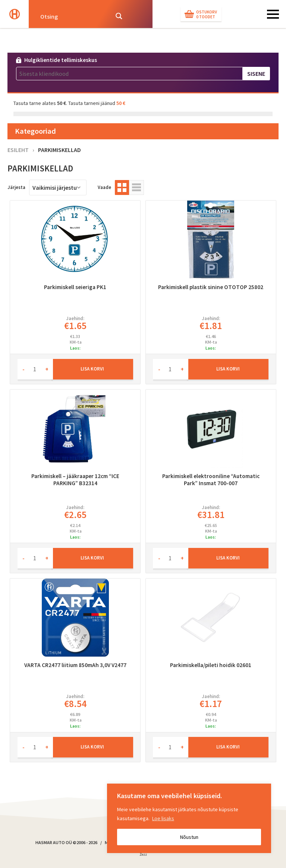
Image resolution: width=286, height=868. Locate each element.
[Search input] (72, 16)
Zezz (143, 856)
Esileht (18, 150)
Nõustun (189, 837)
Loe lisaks (163, 818)
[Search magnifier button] (119, 16)
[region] (189, 818)
